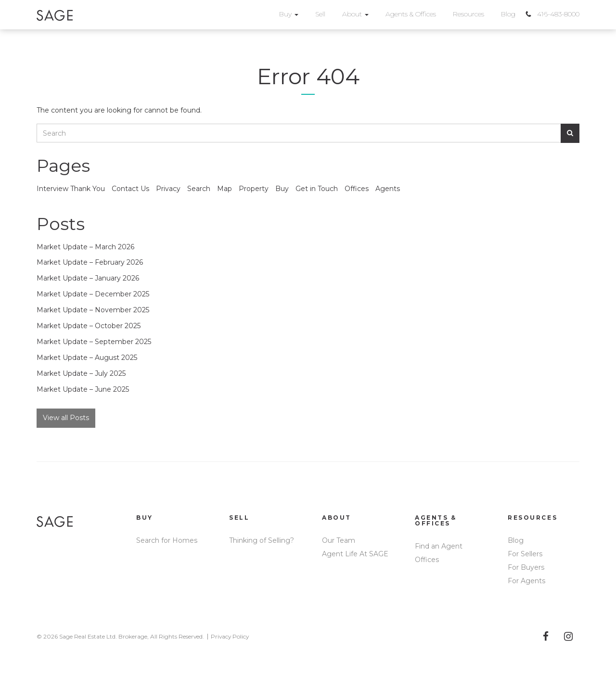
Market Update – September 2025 (94, 342)
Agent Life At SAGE (355, 554)
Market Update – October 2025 (89, 326)
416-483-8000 (558, 14)
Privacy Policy (230, 636)
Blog (508, 14)
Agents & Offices (411, 14)
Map (225, 189)
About (355, 14)
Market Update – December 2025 (93, 294)
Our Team (339, 540)
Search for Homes (167, 540)
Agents (388, 189)
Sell (320, 14)
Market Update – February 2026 (90, 262)
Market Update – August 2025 (87, 358)
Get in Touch (317, 189)
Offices (357, 189)
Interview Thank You (71, 189)
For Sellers (525, 554)
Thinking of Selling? (262, 540)
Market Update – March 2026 (85, 247)
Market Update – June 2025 (83, 389)
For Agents (526, 581)
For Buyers (526, 567)
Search (199, 189)
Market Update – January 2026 (88, 278)
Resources (468, 14)
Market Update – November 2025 (93, 310)
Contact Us (130, 189)
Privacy (168, 189)
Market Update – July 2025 (81, 373)
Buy (289, 14)
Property (254, 189)
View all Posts (66, 418)
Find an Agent (439, 546)
